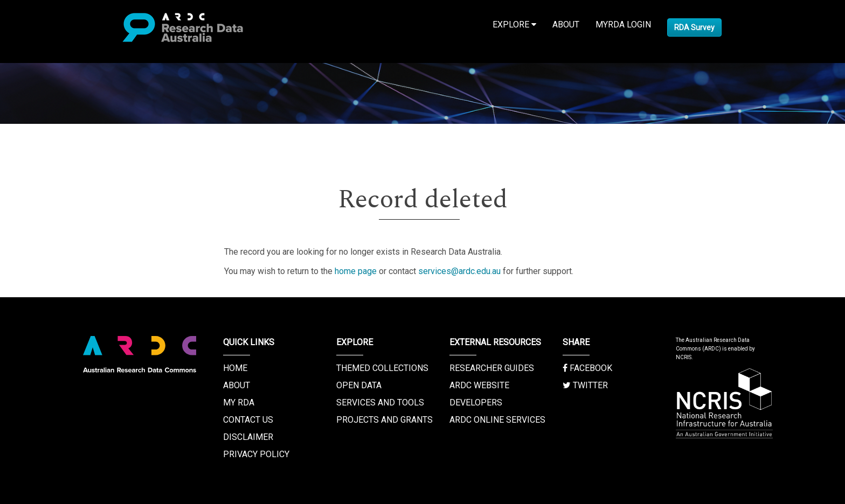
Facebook (587, 368)
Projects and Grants (385, 420)
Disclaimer (248, 437)
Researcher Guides (492, 368)
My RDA (239, 402)
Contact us (248, 420)
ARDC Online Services (497, 420)
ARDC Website (479, 385)
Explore (514, 24)
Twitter (585, 385)
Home (235, 368)
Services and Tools (380, 402)
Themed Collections (382, 368)
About (566, 24)
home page (356, 271)
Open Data (359, 385)
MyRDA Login (623, 24)
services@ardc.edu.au (459, 271)
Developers (476, 402)
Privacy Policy (256, 454)
